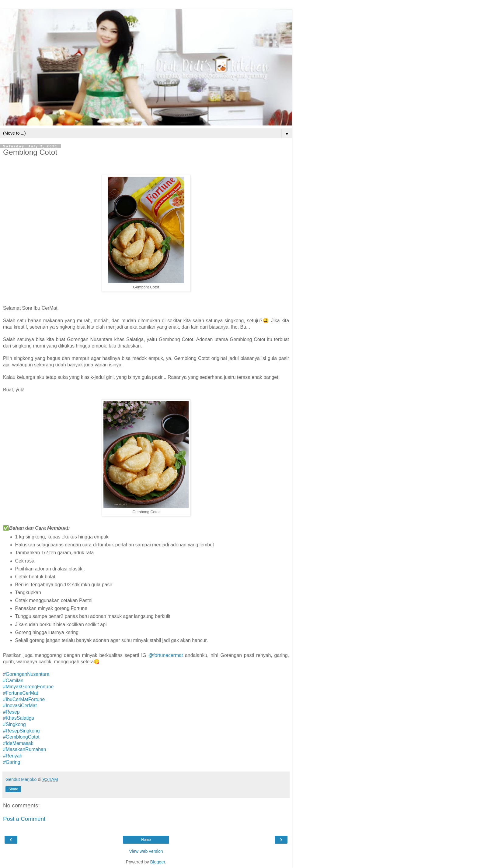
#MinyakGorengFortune (28, 687)
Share (13, 789)
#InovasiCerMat (20, 706)
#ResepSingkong (21, 731)
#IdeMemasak (18, 743)
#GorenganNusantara (26, 674)
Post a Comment (24, 819)
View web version (146, 851)
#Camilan (13, 681)
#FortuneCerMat (21, 693)
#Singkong (14, 724)
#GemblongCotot (21, 737)
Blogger (158, 862)
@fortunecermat (166, 655)
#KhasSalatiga (19, 718)
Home (146, 840)
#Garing (12, 762)
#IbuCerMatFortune (24, 699)
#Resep (11, 712)
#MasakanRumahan (25, 749)
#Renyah (13, 756)
